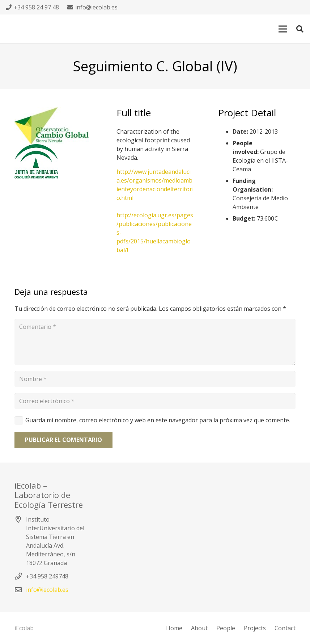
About (199, 628)
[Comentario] (155, 342)
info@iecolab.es (47, 590)
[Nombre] (155, 379)
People (226, 628)
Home (174, 628)
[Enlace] (53, 163)
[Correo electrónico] (155, 401)
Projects (255, 628)
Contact (285, 628)
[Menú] (283, 29)
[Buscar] (300, 29)
